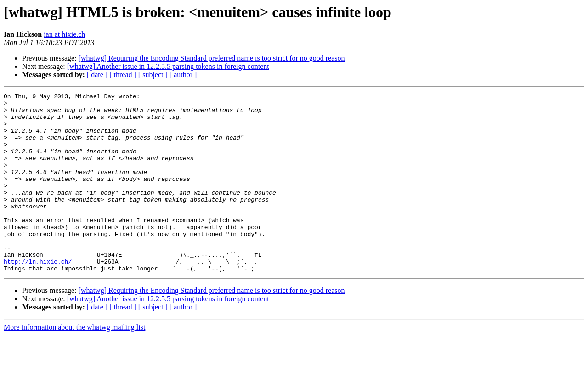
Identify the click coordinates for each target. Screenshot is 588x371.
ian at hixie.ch (64, 34)
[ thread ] (123, 75)
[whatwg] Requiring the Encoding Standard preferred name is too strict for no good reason (212, 58)
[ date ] (97, 75)
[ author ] (183, 75)
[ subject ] (153, 75)
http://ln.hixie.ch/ (38, 296)
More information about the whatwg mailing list (74, 363)
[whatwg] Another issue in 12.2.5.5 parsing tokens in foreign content (168, 66)
